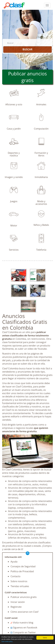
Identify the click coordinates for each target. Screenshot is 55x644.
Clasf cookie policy (7, 642)
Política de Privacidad (22, 571)
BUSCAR (27, 49)
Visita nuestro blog (22, 623)
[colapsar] (47, 5)
